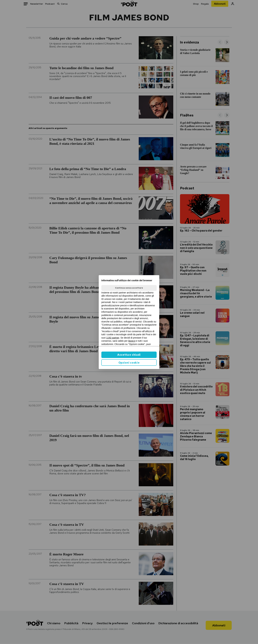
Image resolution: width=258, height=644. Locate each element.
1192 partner (113, 338)
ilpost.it (132, 341)
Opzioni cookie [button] (129, 363)
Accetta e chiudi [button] (129, 355)
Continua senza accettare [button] (129, 288)
